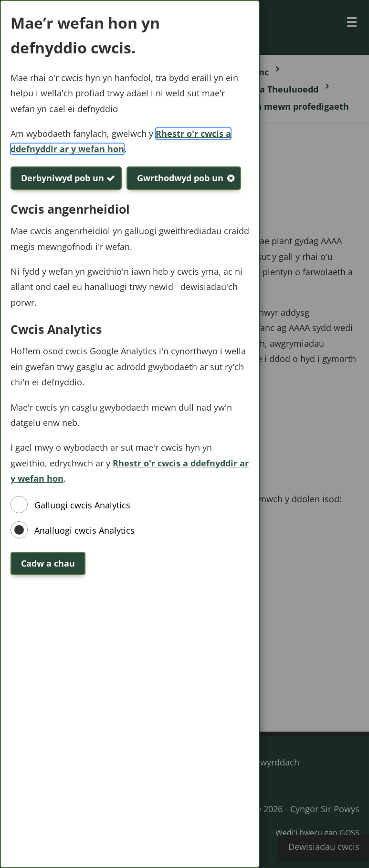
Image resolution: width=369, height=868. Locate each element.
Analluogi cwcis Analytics (84, 530)
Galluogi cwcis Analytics (82, 505)
